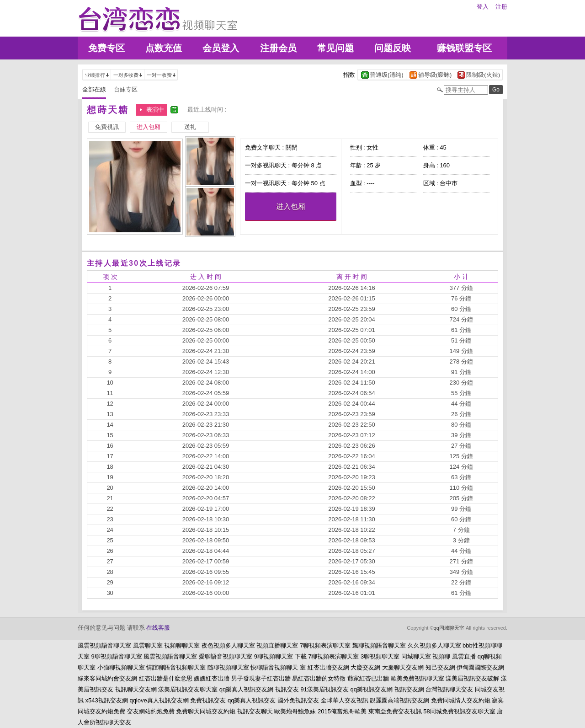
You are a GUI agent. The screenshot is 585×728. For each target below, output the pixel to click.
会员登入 (221, 48)
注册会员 (278, 48)
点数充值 (164, 48)
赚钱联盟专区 (464, 48)
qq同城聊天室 (449, 628)
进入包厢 (291, 206)
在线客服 (158, 628)
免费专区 (106, 48)
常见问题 (335, 48)
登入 (483, 7)
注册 (501, 7)
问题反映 (393, 48)
